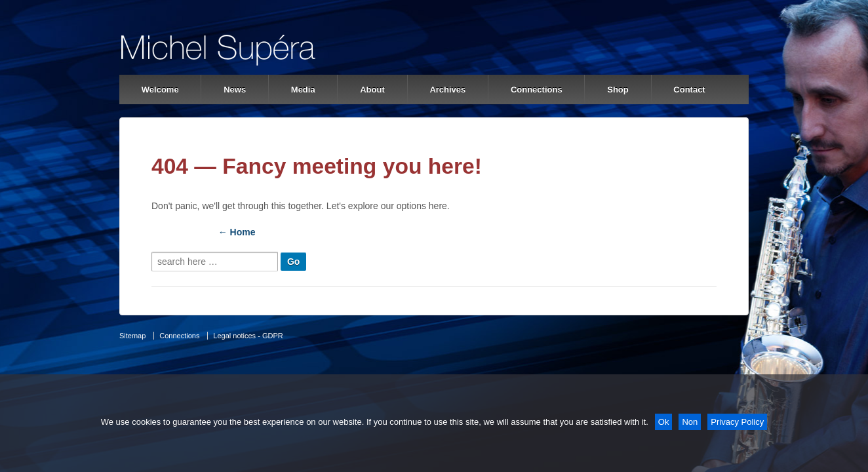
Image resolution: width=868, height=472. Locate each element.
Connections (537, 89)
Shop (618, 89)
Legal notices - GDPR (248, 336)
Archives (447, 89)
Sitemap (132, 336)
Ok (664, 422)
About (372, 89)
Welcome (160, 89)
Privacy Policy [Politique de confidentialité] (737, 422)
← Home (237, 232)
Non (690, 422)
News (235, 89)
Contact (689, 89)
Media (303, 89)
